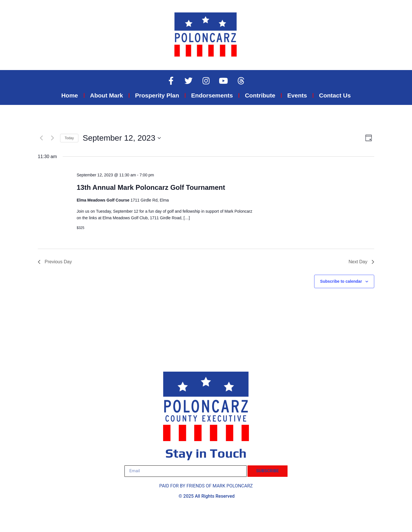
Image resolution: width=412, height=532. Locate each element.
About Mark (107, 95)
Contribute (260, 95)
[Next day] (52, 138)
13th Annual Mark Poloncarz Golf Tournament (151, 187)
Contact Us (335, 95)
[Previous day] (41, 138)
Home (70, 95)
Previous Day (55, 262)
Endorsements (212, 95)
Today (69, 138)
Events (297, 95)
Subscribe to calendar (341, 281)
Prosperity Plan (157, 95)
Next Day (361, 262)
